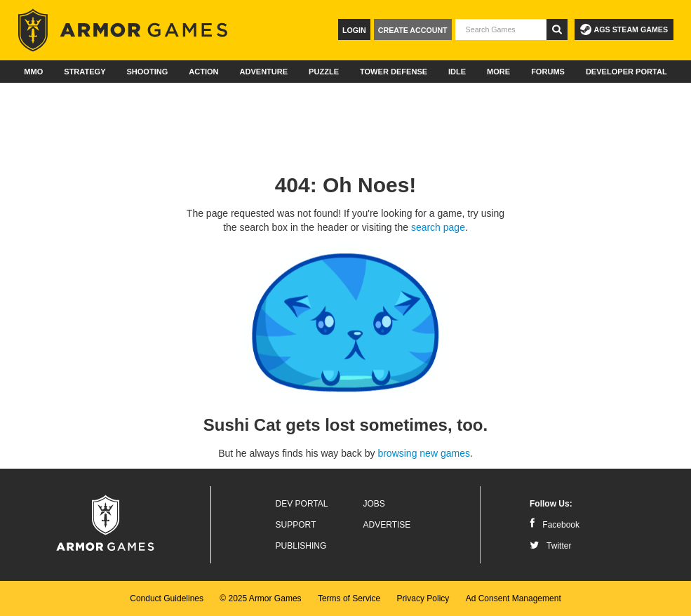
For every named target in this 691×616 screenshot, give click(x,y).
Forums (548, 72)
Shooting (147, 72)
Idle (457, 72)
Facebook (555, 525)
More (498, 72)
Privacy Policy (423, 598)
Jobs (374, 504)
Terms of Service (349, 598)
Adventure (263, 72)
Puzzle (324, 72)
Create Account (413, 30)
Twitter (550, 546)
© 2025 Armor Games (260, 598)
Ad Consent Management (514, 598)
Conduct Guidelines (167, 598)
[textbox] (501, 29)
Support (296, 525)
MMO (33, 72)
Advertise (387, 525)
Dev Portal (302, 504)
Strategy (85, 72)
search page (438, 227)
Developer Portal (626, 72)
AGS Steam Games (624, 29)
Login (354, 30)
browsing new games (424, 453)
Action (203, 72)
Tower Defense (394, 72)
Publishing (301, 546)
